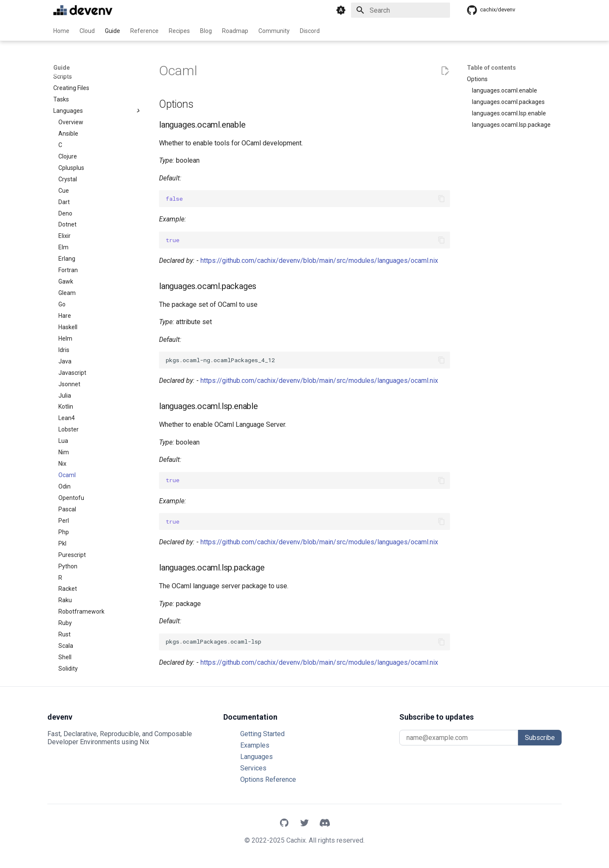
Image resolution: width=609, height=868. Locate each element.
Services (253, 768)
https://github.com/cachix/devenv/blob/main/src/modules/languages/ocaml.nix (319, 261)
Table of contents (491, 68)
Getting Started (262, 734)
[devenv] (83, 10)
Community (274, 31)
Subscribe (540, 738)
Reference (144, 31)
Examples (255, 745)
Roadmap (235, 31)
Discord (310, 31)
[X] (304, 824)
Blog (206, 31)
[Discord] (325, 824)
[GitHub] (284, 824)
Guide (112, 31)
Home (61, 31)
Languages (256, 757)
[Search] (401, 10)
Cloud (87, 31)
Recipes (179, 31)
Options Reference (268, 779)
